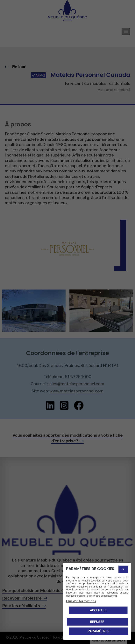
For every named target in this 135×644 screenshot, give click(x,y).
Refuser (97, 622)
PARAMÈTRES (99, 631)
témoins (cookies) (91, 581)
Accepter (98, 610)
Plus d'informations (81, 601)
